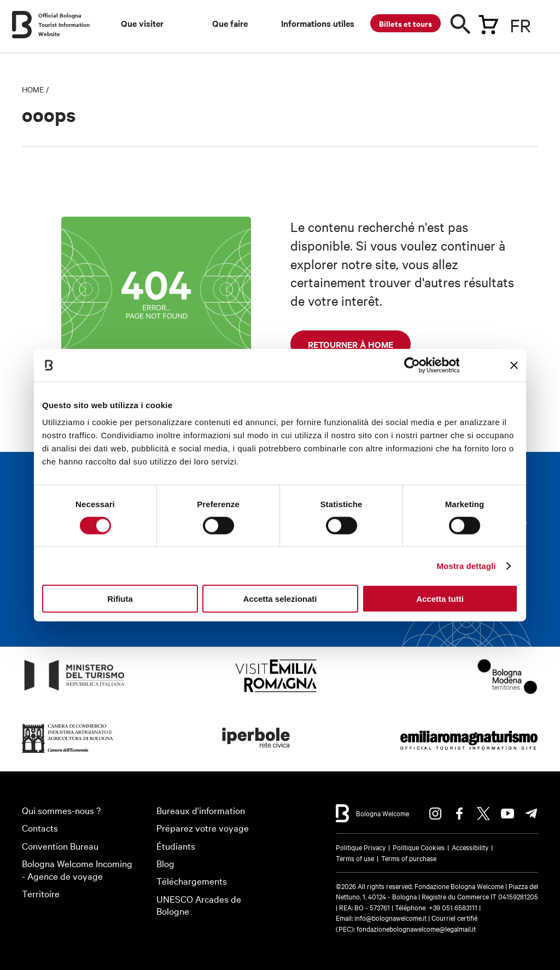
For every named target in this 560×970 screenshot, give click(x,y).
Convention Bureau (60, 846)
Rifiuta (120, 599)
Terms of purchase (409, 858)
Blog (165, 863)
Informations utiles (318, 23)
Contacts (40, 827)
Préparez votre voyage (203, 827)
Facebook (459, 814)
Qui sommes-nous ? (61, 810)
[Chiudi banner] (514, 365)
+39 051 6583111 (454, 907)
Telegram (532, 814)
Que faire (230, 23)
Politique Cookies (419, 847)
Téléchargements (192, 881)
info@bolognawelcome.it (390, 917)
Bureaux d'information (201, 810)
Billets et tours (406, 23)
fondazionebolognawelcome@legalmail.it (416, 928)
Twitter (483, 814)
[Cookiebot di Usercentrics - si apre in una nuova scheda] (412, 365)
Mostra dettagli (466, 565)
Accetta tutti (440, 599)
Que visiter (142, 23)
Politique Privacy (361, 847)
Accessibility (470, 847)
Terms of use (355, 858)
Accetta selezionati (280, 599)
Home (33, 89)
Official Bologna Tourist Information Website (64, 24)
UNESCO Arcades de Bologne (199, 905)
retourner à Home (351, 344)
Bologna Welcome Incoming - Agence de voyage (77, 869)
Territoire (41, 893)
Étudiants (176, 846)
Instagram (435, 814)
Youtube (507, 814)
